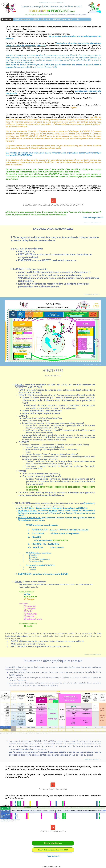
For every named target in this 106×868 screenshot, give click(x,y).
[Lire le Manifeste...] (53, 843)
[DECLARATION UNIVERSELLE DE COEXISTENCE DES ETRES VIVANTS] (53, 203)
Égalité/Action (90, 503)
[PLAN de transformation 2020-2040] (53, 850)
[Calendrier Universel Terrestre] (53, 829)
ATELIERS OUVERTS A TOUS (32, 14)
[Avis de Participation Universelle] (53, 787)
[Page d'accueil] (53, 856)
